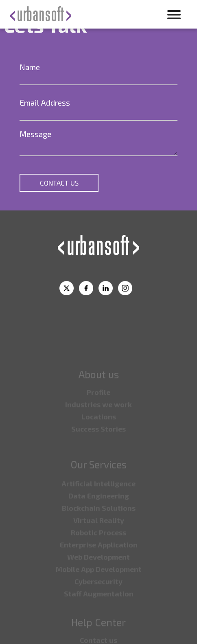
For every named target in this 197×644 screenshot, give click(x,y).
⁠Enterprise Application (99, 553)
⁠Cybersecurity (98, 590)
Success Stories (98, 437)
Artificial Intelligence (98, 492)
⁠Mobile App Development (99, 578)
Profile (98, 401)
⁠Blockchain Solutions (99, 516)
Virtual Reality (99, 529)
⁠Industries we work (98, 413)
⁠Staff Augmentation (99, 602)
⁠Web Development (98, 565)
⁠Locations (99, 425)
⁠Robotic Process (98, 541)
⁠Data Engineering (99, 504)
